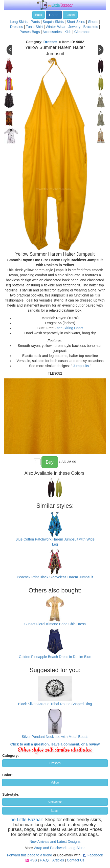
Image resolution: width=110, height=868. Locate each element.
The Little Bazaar (25, 820)
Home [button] (54, 15)
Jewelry (74, 27)
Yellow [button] (55, 783)
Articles (58, 860)
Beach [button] (55, 811)
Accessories (52, 32)
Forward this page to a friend (30, 855)
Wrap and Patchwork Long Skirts (60, 848)
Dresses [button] (55, 763)
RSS (33, 860)
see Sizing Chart (70, 328)
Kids (68, 32)
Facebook (95, 855)
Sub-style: (11, 794)
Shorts (93, 22)
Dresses (17, 27)
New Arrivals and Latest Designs (55, 842)
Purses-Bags (30, 32)
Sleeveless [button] (55, 802)
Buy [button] (50, 462)
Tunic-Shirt (34, 27)
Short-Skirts (76, 22)
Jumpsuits (81, 366)
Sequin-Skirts (53, 22)
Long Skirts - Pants (25, 22)
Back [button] (39, 15)
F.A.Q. (45, 860)
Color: (7, 775)
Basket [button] (70, 15)
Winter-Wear (56, 27)
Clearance (82, 32)
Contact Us (75, 860)
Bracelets (91, 27)
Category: (10, 756)
